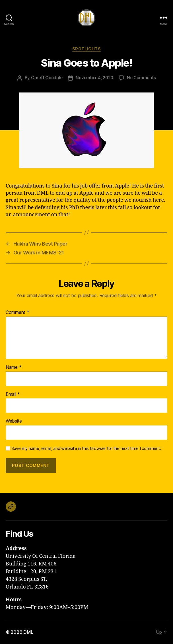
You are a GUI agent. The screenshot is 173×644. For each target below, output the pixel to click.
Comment (17, 312)
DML (28, 632)
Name (14, 367)
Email (13, 394)
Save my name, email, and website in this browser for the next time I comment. (86, 448)
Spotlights (86, 49)
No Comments (141, 78)
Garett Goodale (47, 78)
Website (14, 421)
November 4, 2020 (94, 78)
